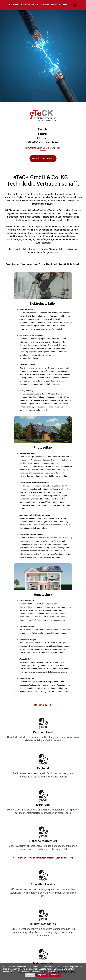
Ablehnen (30, 975)
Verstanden (55, 975)
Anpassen (42, 975)
